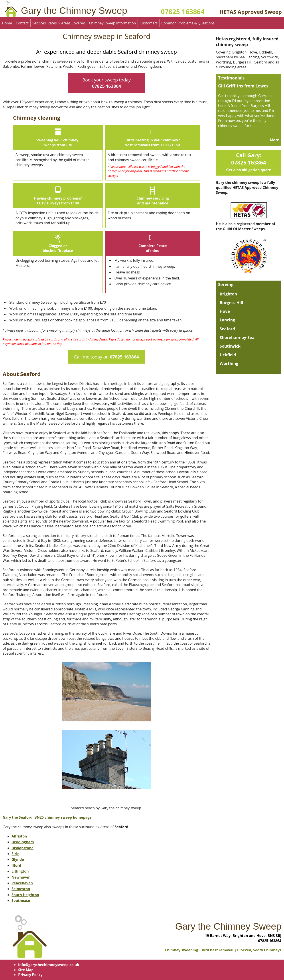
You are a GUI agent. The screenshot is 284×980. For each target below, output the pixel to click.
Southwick (230, 346)
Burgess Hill (231, 303)
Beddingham (23, 842)
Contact (22, 23)
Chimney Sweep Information (112, 23)
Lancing (227, 320)
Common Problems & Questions (188, 23)
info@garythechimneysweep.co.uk (49, 965)
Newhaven (21, 877)
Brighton (228, 294)
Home (7, 23)
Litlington (20, 871)
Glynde (18, 859)
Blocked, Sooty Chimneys (259, 950)
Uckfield (228, 355)
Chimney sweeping (181, 950)
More (274, 140)
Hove (225, 311)
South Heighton (25, 895)
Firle (15, 854)
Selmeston (21, 889)
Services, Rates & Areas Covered (59, 23)
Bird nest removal (218, 950)
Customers (149, 23)
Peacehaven (22, 883)
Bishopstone (23, 848)
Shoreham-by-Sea (237, 337)
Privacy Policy (30, 975)
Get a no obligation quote (248, 170)
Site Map (26, 970)
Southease (21, 901)
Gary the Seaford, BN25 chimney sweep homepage (47, 817)
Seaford (227, 329)
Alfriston (19, 836)
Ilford (16, 865)
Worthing (229, 363)
